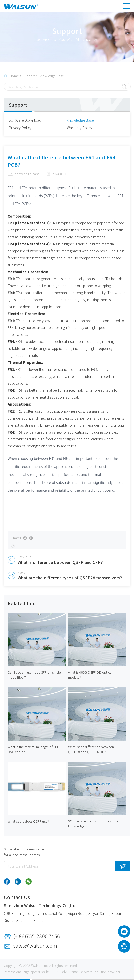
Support (29, 76)
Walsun (37, 965)
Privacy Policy (20, 128)
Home (14, 76)
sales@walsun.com (35, 946)
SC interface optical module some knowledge (93, 824)
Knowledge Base (51, 76)
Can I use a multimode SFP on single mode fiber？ (34, 675)
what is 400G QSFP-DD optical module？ (90, 675)
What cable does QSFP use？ (29, 821)
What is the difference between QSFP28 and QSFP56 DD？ (91, 749)
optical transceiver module (62, 972)
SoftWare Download (25, 120)
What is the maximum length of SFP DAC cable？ (33, 749)
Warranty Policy (80, 128)
